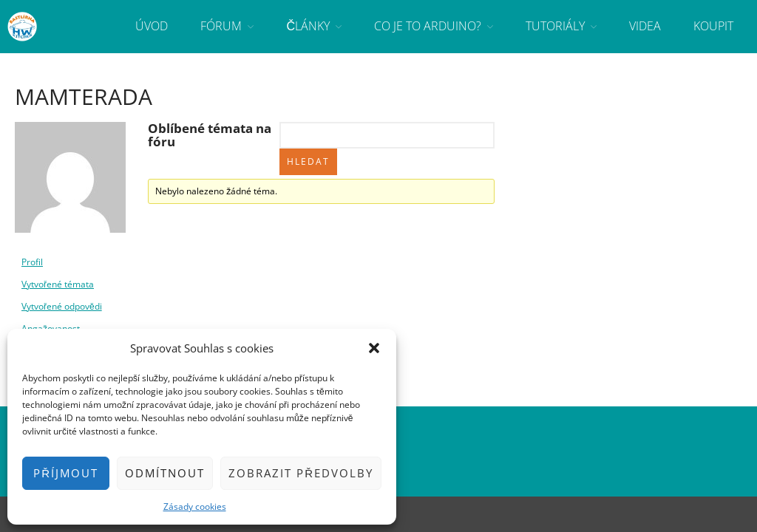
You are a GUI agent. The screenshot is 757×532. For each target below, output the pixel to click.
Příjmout (66, 473)
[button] (374, 348)
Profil (32, 262)
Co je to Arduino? (428, 26)
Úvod (152, 26)
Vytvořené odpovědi (62, 306)
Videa (645, 26)
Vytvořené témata (58, 284)
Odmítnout (165, 473)
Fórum (221, 26)
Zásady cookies (195, 507)
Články (308, 26)
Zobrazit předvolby (301, 473)
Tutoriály (555, 26)
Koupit (713, 26)
